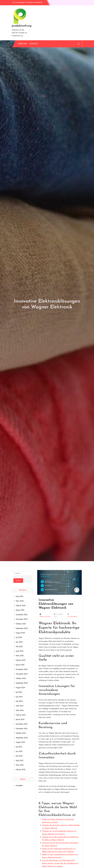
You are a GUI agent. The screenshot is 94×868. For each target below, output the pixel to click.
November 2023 (22, 729)
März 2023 (20, 765)
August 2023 (20, 742)
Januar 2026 (20, 610)
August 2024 (20, 688)
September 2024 (22, 683)
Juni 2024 (19, 697)
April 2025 (20, 651)
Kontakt (34, 44)
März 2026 (20, 601)
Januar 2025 (20, 665)
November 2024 (22, 674)
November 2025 (22, 619)
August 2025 (20, 633)
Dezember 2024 (22, 669)
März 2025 (20, 656)
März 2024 (20, 710)
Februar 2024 (21, 715)
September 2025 (22, 628)
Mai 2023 (19, 756)
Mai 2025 (19, 647)
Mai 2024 (19, 701)
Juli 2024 (19, 692)
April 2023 (20, 761)
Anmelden (19, 786)
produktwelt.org (22, 26)
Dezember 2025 (22, 615)
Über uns (23, 44)
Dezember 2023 (22, 724)
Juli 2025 (19, 637)
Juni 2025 (19, 642)
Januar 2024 (20, 719)
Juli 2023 (19, 747)
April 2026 (20, 596)
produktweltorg (45, 617)
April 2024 (20, 706)
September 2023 (22, 738)
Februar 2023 (21, 770)
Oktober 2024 (21, 678)
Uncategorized (72, 617)
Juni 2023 (19, 751)
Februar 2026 (21, 606)
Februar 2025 (21, 660)
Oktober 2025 (21, 624)
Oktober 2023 (21, 733)
